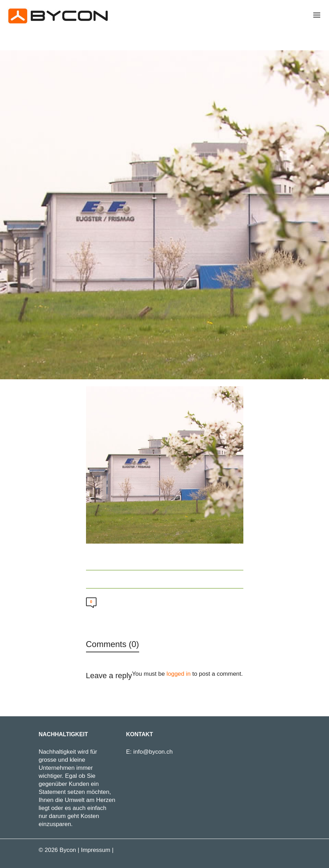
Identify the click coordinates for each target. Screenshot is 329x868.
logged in (178, 674)
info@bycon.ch (153, 752)
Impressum (95, 850)
